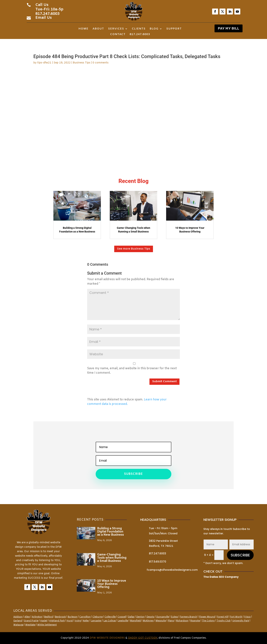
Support (174, 29)
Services (116, 29)
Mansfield (135, 621)
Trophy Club (224, 621)
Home (83, 29)
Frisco (247, 617)
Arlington (37, 617)
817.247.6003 (140, 35)
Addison (18, 617)
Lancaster (96, 621)
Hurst (70, 621)
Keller (86, 621)
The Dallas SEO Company (221, 577)
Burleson (73, 617)
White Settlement (47, 625)
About (98, 29)
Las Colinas (110, 621)
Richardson (182, 621)
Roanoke (195, 621)
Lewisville (123, 621)
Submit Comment (164, 381)
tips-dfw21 (44, 63)
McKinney (148, 621)
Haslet (44, 621)
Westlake (30, 625)
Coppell (122, 617)
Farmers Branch (188, 617)
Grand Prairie (31, 621)
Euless (174, 617)
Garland (18, 621)
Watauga (18, 625)
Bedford (49, 617)
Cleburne (98, 617)
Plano (171, 621)
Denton (140, 617)
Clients (139, 29)
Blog (154, 29)
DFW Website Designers (107, 638)
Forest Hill (222, 617)
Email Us (44, 18)
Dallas (131, 617)
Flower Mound (207, 617)
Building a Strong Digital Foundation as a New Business (111, 532)
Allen (27, 617)
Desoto (150, 617)
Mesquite (161, 621)
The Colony (208, 621)
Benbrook (60, 617)
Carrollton (85, 617)
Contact (118, 35)
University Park (241, 621)
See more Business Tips (134, 249)
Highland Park (57, 621)
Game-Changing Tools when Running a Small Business (112, 558)
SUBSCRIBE (240, 555)
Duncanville (163, 617)
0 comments (100, 63)
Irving (78, 621)
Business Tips (82, 63)
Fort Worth (236, 617)
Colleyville (110, 617)
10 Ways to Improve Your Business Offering (112, 584)
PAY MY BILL (229, 28)
